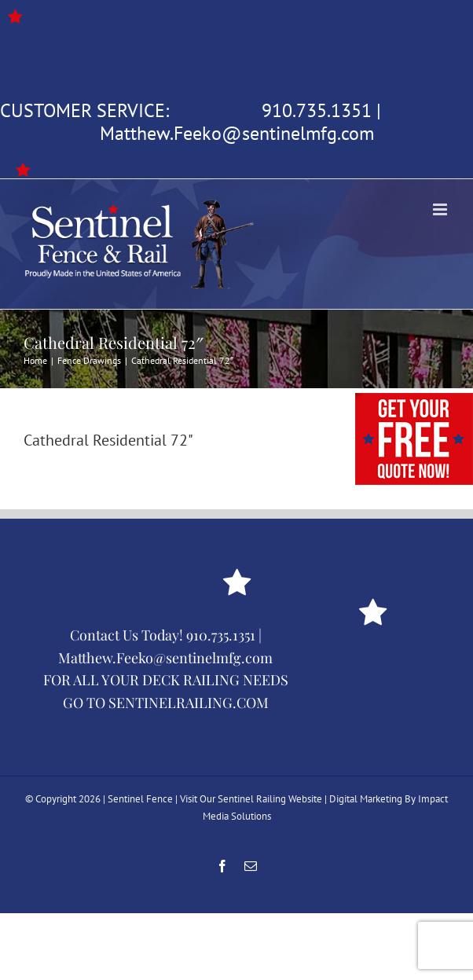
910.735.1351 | (224, 635)
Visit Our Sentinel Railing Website (251, 799)
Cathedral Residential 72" (108, 440)
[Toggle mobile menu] (441, 209)
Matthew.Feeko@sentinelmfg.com (237, 133)
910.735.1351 (317, 110)
